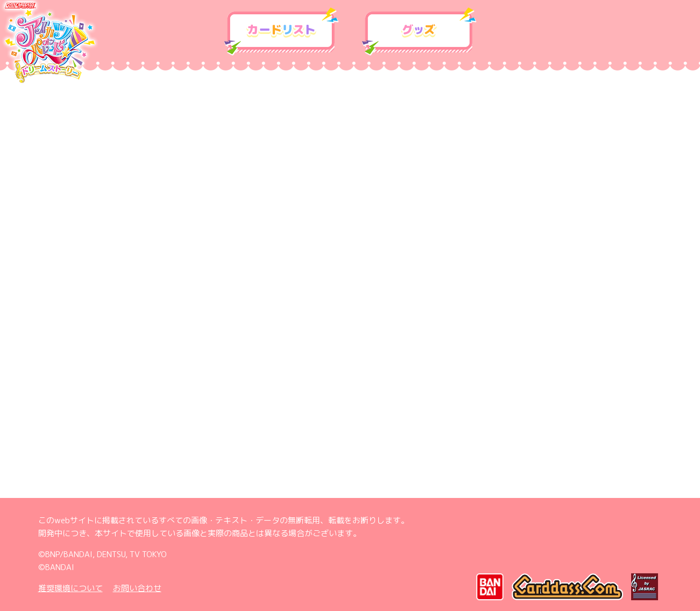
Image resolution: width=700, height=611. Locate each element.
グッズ (419, 32)
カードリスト (281, 32)
